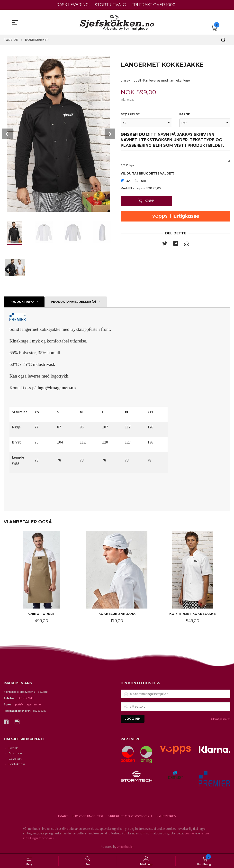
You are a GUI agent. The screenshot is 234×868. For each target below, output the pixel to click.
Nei (144, 181)
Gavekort (15, 759)
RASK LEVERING (73, 5)
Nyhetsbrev (166, 816)
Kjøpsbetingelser (88, 816)
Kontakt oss (17, 764)
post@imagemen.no (28, 705)
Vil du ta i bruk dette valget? (148, 173)
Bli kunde (15, 754)
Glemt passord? (221, 719)
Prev (7, 134)
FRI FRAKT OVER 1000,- (155, 5)
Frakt (63, 816)
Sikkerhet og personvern (130, 816)
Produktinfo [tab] (22, 302)
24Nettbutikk (125, 847)
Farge (185, 114)
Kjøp (146, 201)
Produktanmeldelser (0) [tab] (73, 302)
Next (110, 134)
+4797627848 (25, 698)
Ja (128, 181)
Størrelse (130, 114)
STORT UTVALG (110, 5)
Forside (13, 748)
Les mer (190, 834)
